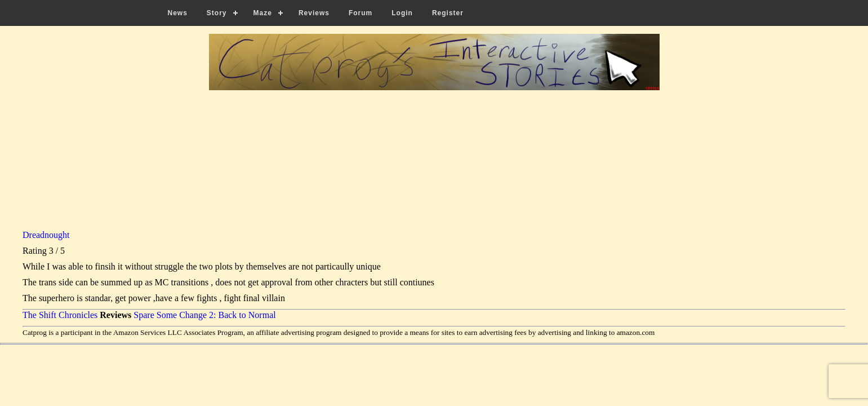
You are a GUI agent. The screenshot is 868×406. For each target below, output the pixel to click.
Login (402, 13)
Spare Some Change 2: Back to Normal (204, 315)
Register (448, 13)
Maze (263, 13)
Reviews (314, 13)
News (178, 13)
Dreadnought (46, 235)
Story (217, 13)
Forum (360, 13)
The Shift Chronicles (60, 315)
